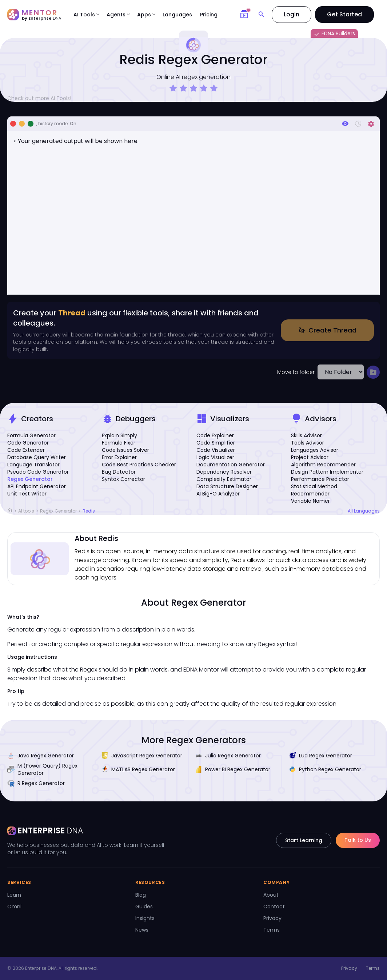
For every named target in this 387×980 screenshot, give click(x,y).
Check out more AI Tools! (42, 98)
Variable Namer (310, 501)
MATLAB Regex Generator (138, 769)
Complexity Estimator (224, 479)
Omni (14, 907)
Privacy (272, 918)
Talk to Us (358, 840)
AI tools (26, 511)
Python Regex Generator (325, 769)
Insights (145, 918)
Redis (89, 511)
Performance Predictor (320, 479)
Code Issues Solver (125, 450)
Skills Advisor (306, 435)
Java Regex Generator (41, 756)
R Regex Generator (36, 783)
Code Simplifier (216, 443)
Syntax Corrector (123, 479)
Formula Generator (31, 435)
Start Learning (304, 840)
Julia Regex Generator (228, 756)
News (142, 930)
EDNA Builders (334, 34)
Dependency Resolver (224, 472)
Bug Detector (119, 472)
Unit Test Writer (27, 494)
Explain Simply (119, 435)
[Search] (262, 15)
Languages (177, 15)
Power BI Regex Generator (233, 769)
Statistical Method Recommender (314, 490)
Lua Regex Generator (320, 756)
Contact (274, 907)
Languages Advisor (315, 450)
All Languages (364, 511)
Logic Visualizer (215, 457)
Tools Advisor (308, 443)
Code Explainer (215, 435)
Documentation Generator (231, 465)
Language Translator (33, 465)
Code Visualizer (216, 450)
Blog (141, 895)
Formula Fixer (119, 443)
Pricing (209, 15)
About (271, 895)
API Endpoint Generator (37, 486)
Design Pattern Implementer (327, 472)
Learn (14, 895)
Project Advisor (310, 457)
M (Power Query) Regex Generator (42, 769)
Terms (272, 930)
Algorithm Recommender (323, 465)
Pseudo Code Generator (38, 472)
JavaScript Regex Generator (142, 756)
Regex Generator (30, 479)
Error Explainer (119, 457)
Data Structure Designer (227, 486)
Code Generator (28, 443)
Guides (144, 907)
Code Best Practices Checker (139, 465)
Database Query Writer (37, 457)
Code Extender (26, 450)
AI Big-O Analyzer (218, 494)
